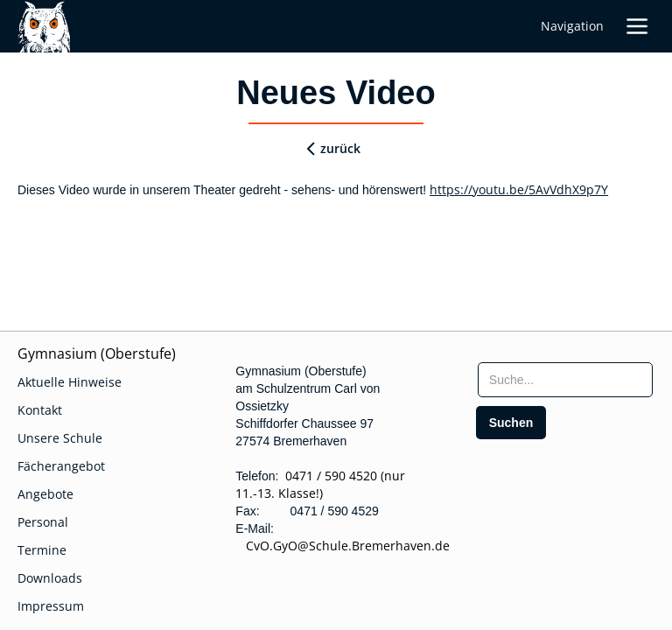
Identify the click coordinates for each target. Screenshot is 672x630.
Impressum (51, 606)
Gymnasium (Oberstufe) (97, 353)
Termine (42, 550)
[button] (637, 26)
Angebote (45, 494)
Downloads (50, 578)
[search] (511, 423)
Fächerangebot (61, 466)
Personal (43, 522)
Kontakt (40, 410)
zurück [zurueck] (340, 148)
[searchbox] (565, 380)
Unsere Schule (60, 438)
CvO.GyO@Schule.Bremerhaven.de (343, 546)
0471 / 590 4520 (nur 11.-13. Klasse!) (320, 484)
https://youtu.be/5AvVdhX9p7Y (519, 189)
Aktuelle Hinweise (70, 382)
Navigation (572, 26)
